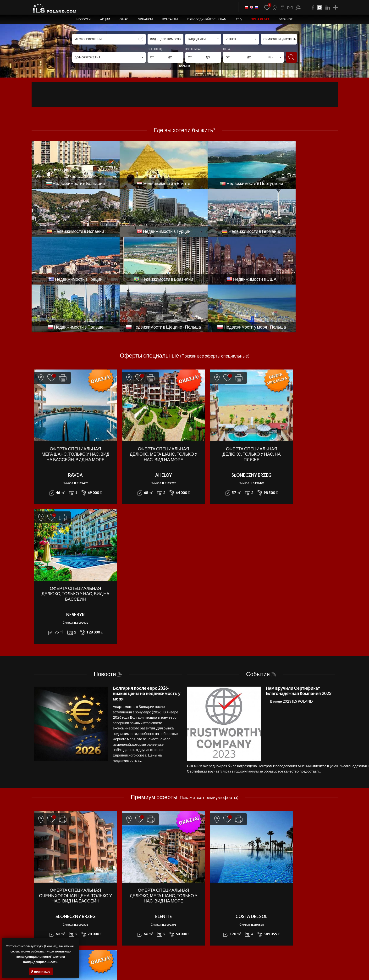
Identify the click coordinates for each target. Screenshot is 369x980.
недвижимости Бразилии (270, 967)
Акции (105, 19)
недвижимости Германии (206, 967)
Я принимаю (41, 971)
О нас (124, 19)
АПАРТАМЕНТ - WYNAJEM (202, 839)
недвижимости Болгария (219, 961)
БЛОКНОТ (286, 19)
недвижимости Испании (141, 967)
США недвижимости (301, 967)
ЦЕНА (226, 49)
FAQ (239, 19)
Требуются (258, 788)
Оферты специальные (184, 307)
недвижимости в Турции (173, 967)
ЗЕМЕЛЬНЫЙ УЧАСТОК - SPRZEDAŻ (132, 850)
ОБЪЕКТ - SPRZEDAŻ (122, 866)
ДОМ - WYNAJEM (196, 844)
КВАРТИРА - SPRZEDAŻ (124, 855)
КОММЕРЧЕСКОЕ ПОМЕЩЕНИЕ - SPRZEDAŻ (138, 861)
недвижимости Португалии (107, 967)
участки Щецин (192, 961)
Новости (84, 19)
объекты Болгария (324, 961)
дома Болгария (272, 961)
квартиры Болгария (248, 961)
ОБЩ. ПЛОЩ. (155, 49)
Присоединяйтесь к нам (207, 19)
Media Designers (326, 921)
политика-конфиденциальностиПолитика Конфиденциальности (44, 957)
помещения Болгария (297, 961)
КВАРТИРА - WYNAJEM (200, 855)
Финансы (145, 19)
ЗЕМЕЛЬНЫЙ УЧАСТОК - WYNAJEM (208, 850)
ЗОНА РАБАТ (260, 19)
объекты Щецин (171, 961)
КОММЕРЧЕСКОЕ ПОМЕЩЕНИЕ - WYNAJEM (214, 861)
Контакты (170, 19)
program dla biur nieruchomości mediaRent (310, 915)
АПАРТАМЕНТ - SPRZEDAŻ (126, 839)
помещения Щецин (147, 961)
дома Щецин (125, 961)
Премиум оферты (184, 609)
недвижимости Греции (238, 967)
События (258, 486)
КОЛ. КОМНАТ (193, 49)
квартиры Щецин (105, 961)
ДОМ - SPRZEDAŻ (120, 844)
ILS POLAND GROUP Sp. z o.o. (91, 915)
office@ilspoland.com (48, 859)
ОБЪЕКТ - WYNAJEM (198, 866)
